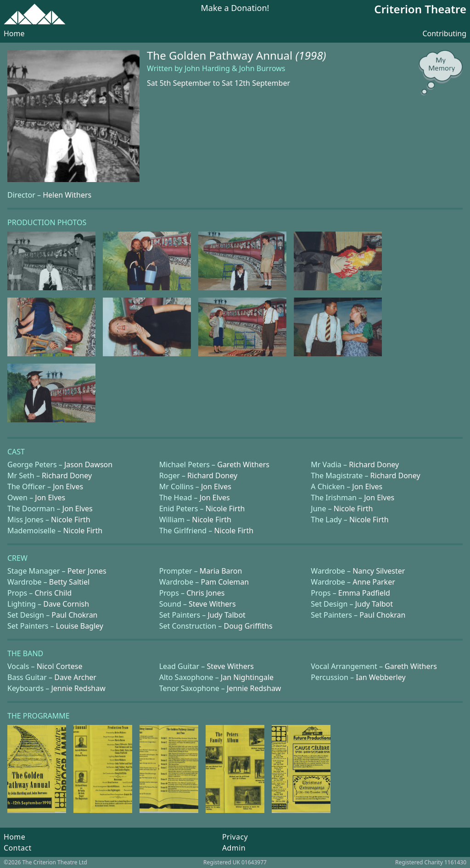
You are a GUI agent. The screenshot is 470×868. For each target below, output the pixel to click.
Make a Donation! (235, 8)
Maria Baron (221, 571)
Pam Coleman (225, 582)
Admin (234, 848)
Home (14, 33)
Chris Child (53, 593)
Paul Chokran (74, 615)
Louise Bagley (80, 626)
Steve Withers (212, 604)
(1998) (311, 55)
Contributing (444, 33)
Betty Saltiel (69, 582)
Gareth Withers (243, 464)
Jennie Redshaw (78, 688)
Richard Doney (374, 464)
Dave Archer (75, 677)
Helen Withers (67, 195)
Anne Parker (374, 582)
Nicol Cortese (60, 666)
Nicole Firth (225, 509)
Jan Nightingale (247, 677)
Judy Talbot (374, 604)
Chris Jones (205, 593)
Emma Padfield (364, 593)
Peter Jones (87, 571)
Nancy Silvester (379, 571)
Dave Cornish (66, 604)
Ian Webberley (380, 677)
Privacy (235, 837)
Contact (18, 848)
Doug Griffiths (248, 626)
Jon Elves (68, 487)
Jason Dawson (88, 464)
